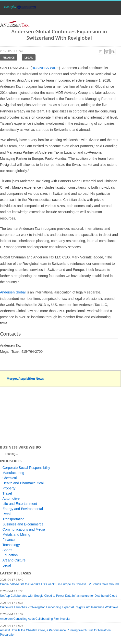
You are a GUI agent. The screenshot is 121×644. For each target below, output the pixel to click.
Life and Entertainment (20, 504)
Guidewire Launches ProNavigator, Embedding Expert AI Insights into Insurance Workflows (59, 607)
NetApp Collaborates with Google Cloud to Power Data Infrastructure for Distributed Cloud (59, 596)
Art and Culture (14, 560)
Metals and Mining (16, 535)
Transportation (13, 519)
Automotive (11, 498)
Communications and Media (24, 529)
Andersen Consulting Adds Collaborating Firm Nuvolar (35, 619)
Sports (7, 550)
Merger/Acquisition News (25, 379)
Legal (29, 57)
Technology (11, 545)
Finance (9, 57)
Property (9, 488)
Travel (7, 493)
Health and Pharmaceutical (23, 483)
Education (10, 555)
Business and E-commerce (23, 524)
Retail (7, 514)
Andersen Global (13, 292)
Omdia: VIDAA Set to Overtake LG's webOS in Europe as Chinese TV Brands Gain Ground (59, 584)
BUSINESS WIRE (45, 68)
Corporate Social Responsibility (26, 468)
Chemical (10, 478)
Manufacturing (13, 473)
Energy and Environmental (23, 509)
